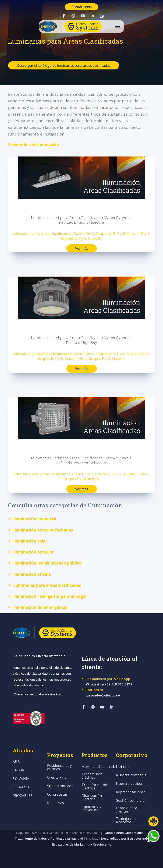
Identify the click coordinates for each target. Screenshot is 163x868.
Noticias (123, 767)
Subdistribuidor (60, 786)
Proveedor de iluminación (34, 145)
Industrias (56, 803)
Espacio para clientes (126, 810)
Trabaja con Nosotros (126, 821)
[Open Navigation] (118, 26)
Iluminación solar (30, 541)
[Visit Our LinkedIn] (92, 16)
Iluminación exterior (33, 552)
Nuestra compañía (131, 775)
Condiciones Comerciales (124, 833)
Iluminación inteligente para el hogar (50, 596)
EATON (19, 770)
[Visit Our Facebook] (64, 16)
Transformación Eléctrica (95, 787)
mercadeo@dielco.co (103, 695)
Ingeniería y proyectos (91, 808)
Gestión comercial (131, 801)
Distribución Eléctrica (92, 798)
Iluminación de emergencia (40, 607)
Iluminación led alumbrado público (47, 563)
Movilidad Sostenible (99, 767)
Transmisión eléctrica (92, 776)
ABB (16, 762)
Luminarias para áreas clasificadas (47, 585)
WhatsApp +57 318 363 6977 (109, 684)
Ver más (82, 248)
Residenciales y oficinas (60, 768)
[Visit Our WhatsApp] (102, 16)
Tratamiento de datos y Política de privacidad (49, 838)
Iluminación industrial (35, 519)
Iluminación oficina (32, 574)
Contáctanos (82, 7)
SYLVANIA (21, 779)
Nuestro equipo (129, 784)
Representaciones (131, 792)
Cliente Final (57, 778)
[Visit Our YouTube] (83, 16)
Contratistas (57, 795)
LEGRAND (21, 787)
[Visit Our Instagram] (73, 16)
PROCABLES (23, 796)
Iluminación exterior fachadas (43, 530)
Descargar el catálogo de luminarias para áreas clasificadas (64, 65)
